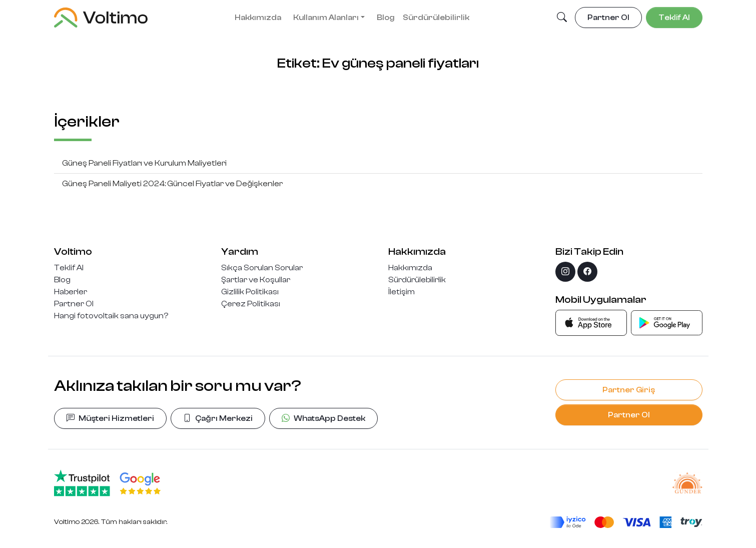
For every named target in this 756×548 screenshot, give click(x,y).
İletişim (402, 292)
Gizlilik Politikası (250, 292)
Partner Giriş (629, 390)
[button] (562, 18)
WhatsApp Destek (323, 418)
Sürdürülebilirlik (436, 18)
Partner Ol (74, 304)
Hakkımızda (258, 18)
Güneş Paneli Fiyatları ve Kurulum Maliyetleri (144, 163)
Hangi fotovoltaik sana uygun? (111, 316)
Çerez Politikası (251, 304)
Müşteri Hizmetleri (110, 418)
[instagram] (565, 272)
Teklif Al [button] (674, 18)
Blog (386, 18)
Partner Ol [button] (608, 18)
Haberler (71, 292)
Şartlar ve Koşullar (256, 280)
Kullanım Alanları (326, 18)
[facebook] (587, 272)
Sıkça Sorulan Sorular (262, 268)
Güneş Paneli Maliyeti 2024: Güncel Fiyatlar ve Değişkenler (172, 184)
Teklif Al (69, 268)
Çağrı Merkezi (218, 418)
